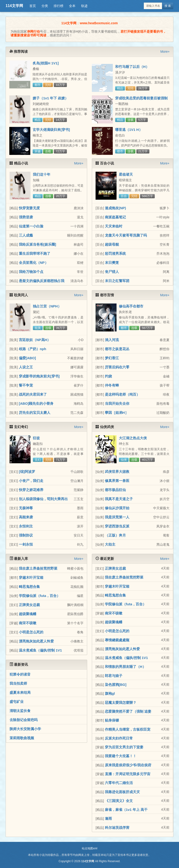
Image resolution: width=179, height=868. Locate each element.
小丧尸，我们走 (31, 481)
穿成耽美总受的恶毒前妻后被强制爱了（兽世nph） (141, 100)
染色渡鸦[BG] (116, 685)
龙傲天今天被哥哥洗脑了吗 (126, 235)
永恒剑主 (26, 526)
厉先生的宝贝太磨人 (35, 413)
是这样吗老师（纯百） (122, 394)
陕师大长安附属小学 (25, 729)
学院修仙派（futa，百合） (40, 596)
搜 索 (168, 6)
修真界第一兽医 (117, 481)
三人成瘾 (26, 235)
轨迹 (84, 6)
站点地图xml (90, 848)
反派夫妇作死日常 (119, 738)
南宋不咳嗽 (28, 623)
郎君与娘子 (114, 676)
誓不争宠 (26, 385)
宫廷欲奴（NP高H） (35, 340)
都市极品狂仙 (115, 490)
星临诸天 (126, 174)
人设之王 (26, 367)
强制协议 (26, 535)
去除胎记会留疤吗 (24, 720)
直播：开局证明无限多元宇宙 (128, 774)
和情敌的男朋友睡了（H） (125, 667)
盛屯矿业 (17, 702)
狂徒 (36, 438)
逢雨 (108, 818)
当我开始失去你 (117, 403)
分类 (45, 6)
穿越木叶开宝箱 (31, 577)
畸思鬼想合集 (29, 587)
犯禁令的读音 (20, 674)
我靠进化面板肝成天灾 (122, 792)
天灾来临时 (114, 226)
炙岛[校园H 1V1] (46, 63)
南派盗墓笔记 (115, 217)
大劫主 (110, 544)
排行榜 (59, 6)
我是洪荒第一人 (117, 517)
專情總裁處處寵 (117, 640)
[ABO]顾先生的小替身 (36, 403)
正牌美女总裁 (29, 605)
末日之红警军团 (117, 281)
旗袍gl (110, 693)
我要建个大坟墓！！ (121, 756)
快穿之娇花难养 (31, 490)
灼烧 (108, 376)
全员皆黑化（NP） (34, 263)
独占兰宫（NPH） (47, 306)
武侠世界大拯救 (117, 472)
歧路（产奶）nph (33, 349)
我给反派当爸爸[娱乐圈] (38, 244)
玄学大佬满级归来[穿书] (51, 130)
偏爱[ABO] (27, 358)
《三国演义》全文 (119, 801)
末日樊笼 (112, 263)
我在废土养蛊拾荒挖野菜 (38, 568)
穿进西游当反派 (117, 526)
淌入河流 (112, 340)
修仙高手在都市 (131, 306)
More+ (165, 52)
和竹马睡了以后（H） (132, 67)
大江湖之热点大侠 (133, 438)
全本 (72, 6)
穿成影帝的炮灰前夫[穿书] (39, 376)
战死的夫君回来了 (33, 394)
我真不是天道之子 (119, 499)
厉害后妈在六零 (117, 367)
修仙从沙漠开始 (117, 508)
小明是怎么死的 (31, 632)
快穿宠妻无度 (29, 208)
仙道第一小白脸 (31, 226)
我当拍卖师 (18, 683)
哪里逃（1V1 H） (129, 130)
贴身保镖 (112, 720)
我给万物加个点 (31, 272)
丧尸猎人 (112, 272)
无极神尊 (26, 508)
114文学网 (14, 6)
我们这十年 (42, 174)
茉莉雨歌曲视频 (22, 738)
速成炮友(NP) (115, 208)
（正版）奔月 (115, 535)
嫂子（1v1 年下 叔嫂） (50, 98)
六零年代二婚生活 (119, 783)
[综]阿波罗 (27, 472)
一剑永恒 (26, 544)
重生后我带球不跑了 (35, 253)
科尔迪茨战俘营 (117, 828)
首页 (33, 6)
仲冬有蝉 (112, 385)
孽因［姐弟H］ (117, 413)
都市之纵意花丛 (117, 349)
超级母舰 (112, 244)
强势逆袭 (26, 217)
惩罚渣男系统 (115, 253)
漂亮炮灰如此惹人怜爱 (36, 641)
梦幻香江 (112, 358)
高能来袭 (26, 517)
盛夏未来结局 (20, 692)
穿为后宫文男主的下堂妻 (124, 747)
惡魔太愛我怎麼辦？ (121, 702)
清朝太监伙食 (20, 711)
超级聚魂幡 (28, 614)
